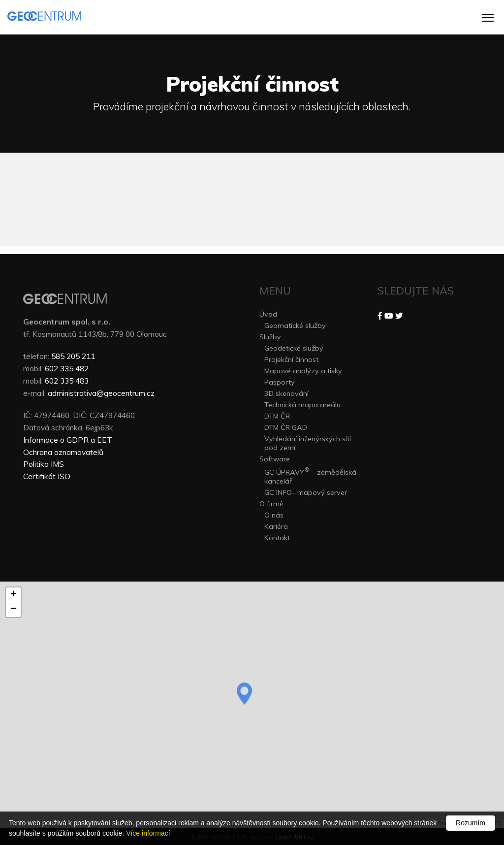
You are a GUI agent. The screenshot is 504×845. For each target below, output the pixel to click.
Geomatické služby (295, 325)
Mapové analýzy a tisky (303, 371)
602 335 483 (67, 381)
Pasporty (280, 382)
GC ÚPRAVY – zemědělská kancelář (310, 476)
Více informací (148, 833)
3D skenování (286, 393)
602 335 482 (67, 368)
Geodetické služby (294, 348)
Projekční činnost (291, 359)
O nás (274, 515)
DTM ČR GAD (286, 427)
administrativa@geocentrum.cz (101, 393)
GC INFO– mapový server (306, 492)
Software (275, 459)
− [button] (14, 610)
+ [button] (14, 595)
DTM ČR (277, 416)
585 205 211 (73, 356)
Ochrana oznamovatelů (63, 452)
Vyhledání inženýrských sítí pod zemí (308, 443)
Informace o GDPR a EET (68, 440)
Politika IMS (44, 464)
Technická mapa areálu (302, 405)
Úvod (268, 314)
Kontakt (277, 538)
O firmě (271, 504)
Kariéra (276, 526)
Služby (270, 337)
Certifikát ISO (47, 476)
